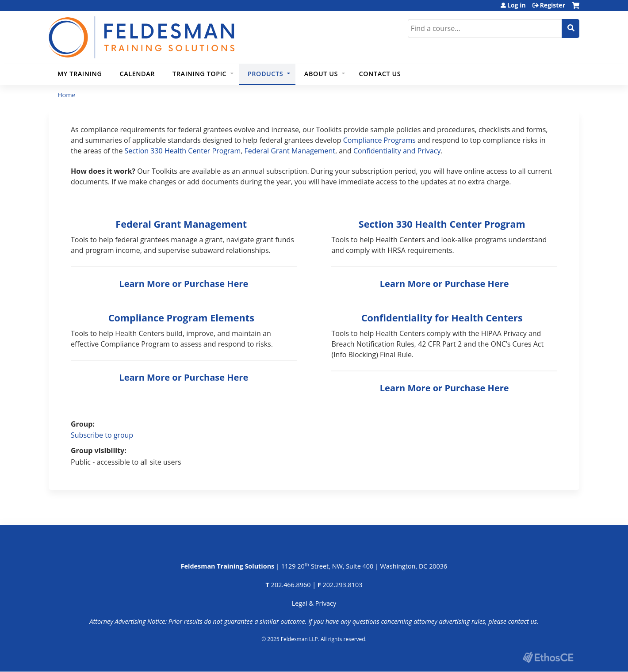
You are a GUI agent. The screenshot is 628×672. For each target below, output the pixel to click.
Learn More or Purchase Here (184, 284)
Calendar (137, 74)
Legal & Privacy (314, 603)
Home (67, 95)
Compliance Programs (379, 140)
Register (553, 5)
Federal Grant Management (290, 151)
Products (265, 74)
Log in (517, 5)
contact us (523, 621)
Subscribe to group (102, 435)
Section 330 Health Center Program (183, 151)
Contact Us (380, 74)
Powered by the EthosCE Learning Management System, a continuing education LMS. (548, 657)
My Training (80, 74)
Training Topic (199, 74)
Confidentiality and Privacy (397, 151)
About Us (321, 74)
